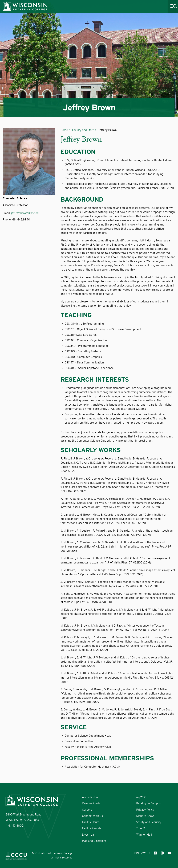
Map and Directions (94, 841)
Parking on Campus (148, 803)
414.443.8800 (14, 826)
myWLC (141, 797)
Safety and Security (149, 822)
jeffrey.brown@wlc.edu (26, 213)
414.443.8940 (21, 220)
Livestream (89, 835)
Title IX (141, 828)
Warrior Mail (144, 835)
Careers (87, 810)
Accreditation (91, 797)
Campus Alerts (91, 803)
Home (64, 130)
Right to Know (145, 816)
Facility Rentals (92, 828)
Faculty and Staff (83, 130)
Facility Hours (91, 822)
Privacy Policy (145, 810)
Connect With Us (92, 816)
